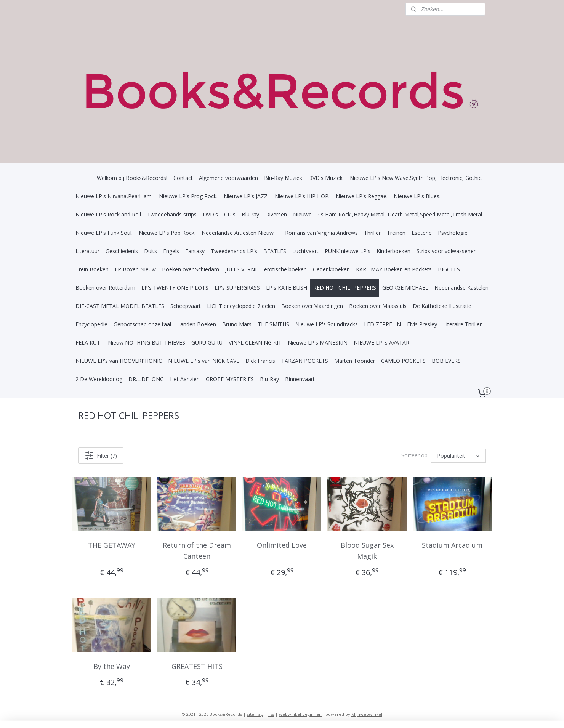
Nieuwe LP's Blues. (417, 196)
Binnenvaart (300, 379)
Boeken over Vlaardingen (312, 306)
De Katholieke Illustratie (442, 306)
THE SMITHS (273, 324)
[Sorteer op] (458, 456)
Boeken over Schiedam (191, 269)
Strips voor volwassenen (447, 251)
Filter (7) (101, 455)
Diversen (276, 214)
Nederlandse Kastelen (461, 288)
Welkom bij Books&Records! (132, 178)
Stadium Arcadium (452, 545)
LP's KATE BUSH (287, 288)
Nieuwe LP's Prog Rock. (188, 196)
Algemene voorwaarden (228, 178)
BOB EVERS (446, 361)
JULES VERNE (242, 269)
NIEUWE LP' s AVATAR (381, 342)
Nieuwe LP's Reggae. (362, 196)
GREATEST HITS (197, 666)
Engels (171, 251)
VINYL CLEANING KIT (255, 342)
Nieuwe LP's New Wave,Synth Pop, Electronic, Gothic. (416, 178)
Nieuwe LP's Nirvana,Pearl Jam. (114, 196)
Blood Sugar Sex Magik (367, 551)
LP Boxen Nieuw (135, 269)
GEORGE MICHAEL (405, 288)
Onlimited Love (282, 545)
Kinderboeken (393, 251)
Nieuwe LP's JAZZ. (246, 196)
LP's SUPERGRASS (237, 288)
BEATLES (275, 251)
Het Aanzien (185, 379)
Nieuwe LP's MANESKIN (318, 342)
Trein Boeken (92, 269)
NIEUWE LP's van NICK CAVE (204, 361)
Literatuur (87, 251)
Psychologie (453, 233)
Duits (151, 251)
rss (271, 714)
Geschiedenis (122, 251)
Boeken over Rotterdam (105, 288)
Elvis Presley (422, 324)
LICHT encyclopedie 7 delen (241, 306)
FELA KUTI (89, 342)
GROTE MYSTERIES (230, 379)
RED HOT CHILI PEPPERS (345, 288)
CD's (230, 214)
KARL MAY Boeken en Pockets (394, 269)
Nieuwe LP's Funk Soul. (104, 233)
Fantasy (195, 251)
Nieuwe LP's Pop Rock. (167, 233)
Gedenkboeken (331, 269)
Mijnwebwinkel (367, 714)
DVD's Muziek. (326, 178)
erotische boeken (285, 269)
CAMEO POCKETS (403, 361)
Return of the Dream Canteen (197, 551)
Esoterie (422, 233)
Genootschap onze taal (142, 324)
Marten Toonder (355, 361)
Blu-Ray (269, 379)
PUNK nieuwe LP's (348, 251)
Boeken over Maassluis (378, 306)
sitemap (255, 714)
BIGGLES (449, 269)
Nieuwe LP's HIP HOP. (302, 196)
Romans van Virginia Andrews (321, 233)
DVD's (210, 214)
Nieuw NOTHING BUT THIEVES (147, 342)
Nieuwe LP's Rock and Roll (108, 214)
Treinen (396, 233)
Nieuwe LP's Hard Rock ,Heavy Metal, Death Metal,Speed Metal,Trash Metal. (388, 214)
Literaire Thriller (462, 324)
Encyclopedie (91, 324)
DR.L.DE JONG (146, 379)
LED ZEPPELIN (382, 324)
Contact (183, 178)
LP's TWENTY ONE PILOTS (175, 288)
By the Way (112, 666)
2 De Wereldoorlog (99, 379)
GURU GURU (207, 342)
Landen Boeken (197, 324)
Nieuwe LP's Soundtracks (327, 324)
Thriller (372, 233)
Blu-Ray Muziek (283, 178)
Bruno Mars (237, 324)
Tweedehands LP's (234, 251)
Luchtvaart (305, 251)
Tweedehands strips (172, 214)
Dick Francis (260, 361)
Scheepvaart (186, 306)
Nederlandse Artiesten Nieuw (238, 233)
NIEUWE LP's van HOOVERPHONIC (119, 361)
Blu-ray (250, 214)
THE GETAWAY (112, 545)
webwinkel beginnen (300, 714)
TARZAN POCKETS (305, 361)
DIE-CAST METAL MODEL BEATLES (120, 306)
